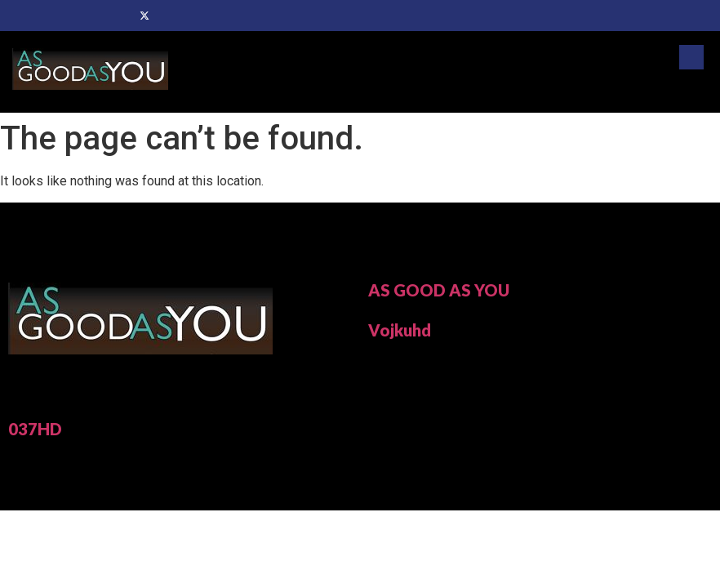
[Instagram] (200, 16)
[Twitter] (144, 16)
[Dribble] (172, 16)
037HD (35, 429)
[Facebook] (117, 16)
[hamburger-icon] (689, 91)
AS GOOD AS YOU (439, 290)
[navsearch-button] (691, 57)
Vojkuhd (400, 330)
